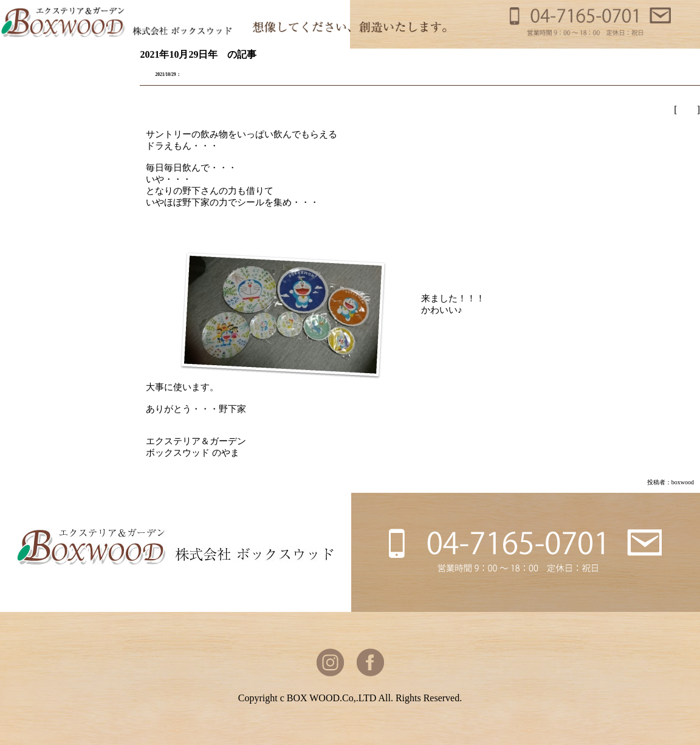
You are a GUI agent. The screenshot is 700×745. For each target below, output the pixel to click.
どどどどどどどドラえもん (236, 73)
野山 (687, 110)
